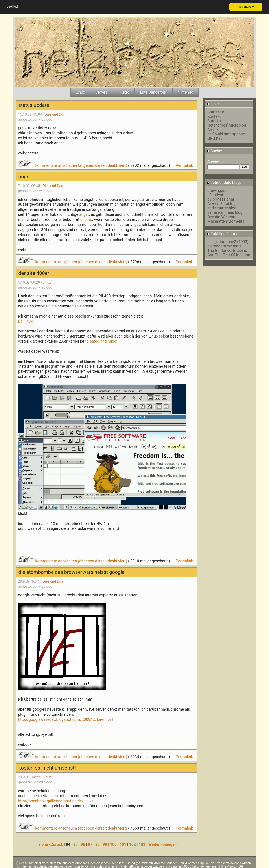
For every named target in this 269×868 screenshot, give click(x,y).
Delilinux (25, 321)
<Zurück (56, 844)
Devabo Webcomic (223, 217)
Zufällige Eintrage (224, 234)
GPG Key (215, 138)
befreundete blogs (224, 183)
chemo (86, 220)
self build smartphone (226, 134)
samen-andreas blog (225, 212)
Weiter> (156, 844)
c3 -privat (215, 195)
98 (98, 844)
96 (83, 844)
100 (113, 844)
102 (133, 844)
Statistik (214, 121)
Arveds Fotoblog (221, 204)
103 (142, 844)
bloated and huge (101, 341)
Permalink (184, 165)
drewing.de (217, 191)
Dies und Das (55, 114)
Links (213, 104)
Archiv (213, 130)
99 (105, 844)
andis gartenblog (222, 208)
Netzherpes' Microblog (227, 125)
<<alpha (42, 844)
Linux (47, 282)
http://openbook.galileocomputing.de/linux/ (56, 801)
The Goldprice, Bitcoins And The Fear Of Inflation (229, 253)
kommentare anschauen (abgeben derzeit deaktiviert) (73, 165)
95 (76, 844)
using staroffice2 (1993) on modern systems (228, 244)
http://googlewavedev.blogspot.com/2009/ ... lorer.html (66, 719)
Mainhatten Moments (226, 221)
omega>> (170, 844)
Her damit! (246, 7)
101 (123, 844)
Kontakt (214, 116)
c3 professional (221, 199)
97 (90, 844)
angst (84, 214)
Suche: (215, 151)
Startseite (216, 112)
